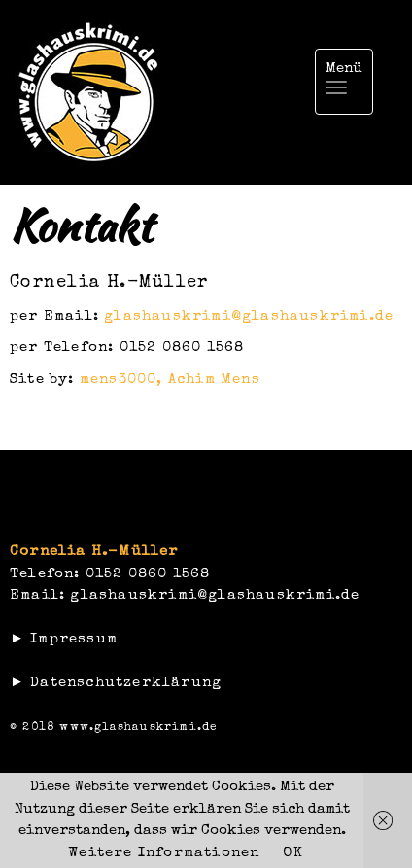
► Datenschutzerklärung (116, 683)
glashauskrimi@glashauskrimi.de (249, 316)
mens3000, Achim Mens (170, 380)
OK (292, 853)
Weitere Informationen (164, 853)
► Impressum (64, 639)
